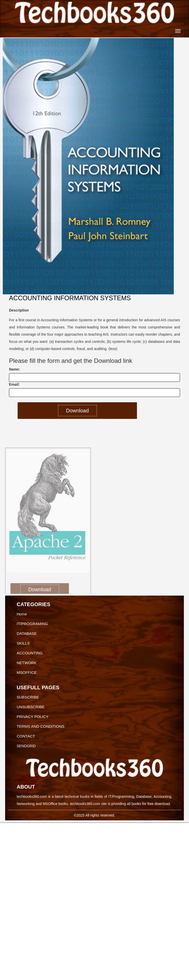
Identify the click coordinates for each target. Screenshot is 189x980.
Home (22, 614)
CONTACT (26, 736)
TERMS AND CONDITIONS (41, 726)
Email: (14, 384)
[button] (13, 515)
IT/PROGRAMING (32, 624)
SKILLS (23, 643)
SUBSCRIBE (28, 697)
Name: (15, 369)
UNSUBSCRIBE (31, 707)
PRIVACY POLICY (33, 717)
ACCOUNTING (30, 653)
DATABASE (27, 633)
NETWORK (27, 663)
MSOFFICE (27, 672)
